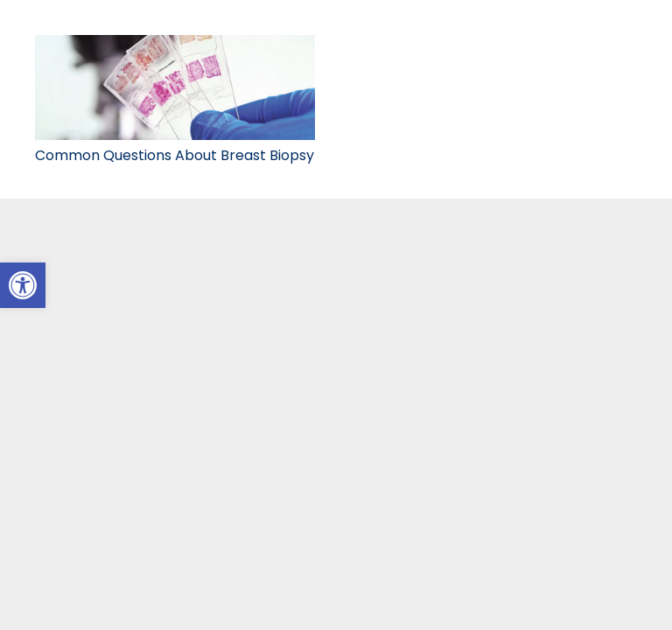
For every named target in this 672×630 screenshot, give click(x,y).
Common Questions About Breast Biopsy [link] (175, 155)
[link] (23, 285)
